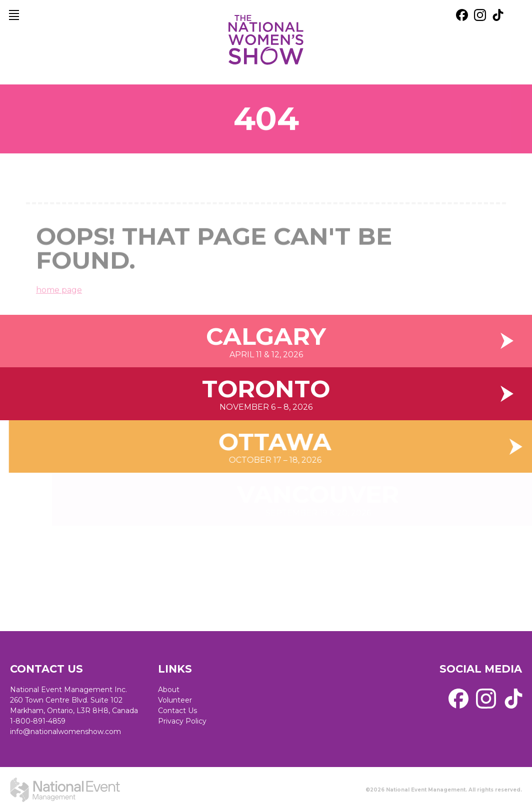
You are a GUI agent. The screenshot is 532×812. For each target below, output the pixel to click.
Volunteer (175, 700)
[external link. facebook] (462, 15)
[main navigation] (14, 15)
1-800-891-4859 (38, 721)
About (169, 690)
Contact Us (177, 711)
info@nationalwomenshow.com (65, 732)
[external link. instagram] (480, 15)
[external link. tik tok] (498, 15)
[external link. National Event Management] (65, 790)
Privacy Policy (182, 721)
